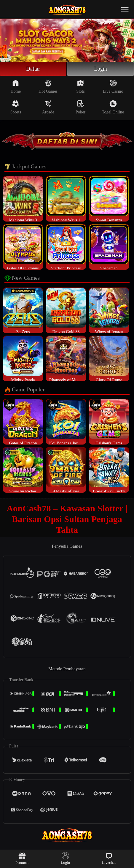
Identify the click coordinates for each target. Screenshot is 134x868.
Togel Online (113, 107)
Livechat (109, 858)
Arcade (48, 107)
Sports (16, 107)
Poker (80, 107)
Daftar (33, 69)
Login (100, 69)
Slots (80, 86)
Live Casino (113, 86)
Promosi (22, 858)
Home (16, 86)
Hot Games (48, 86)
